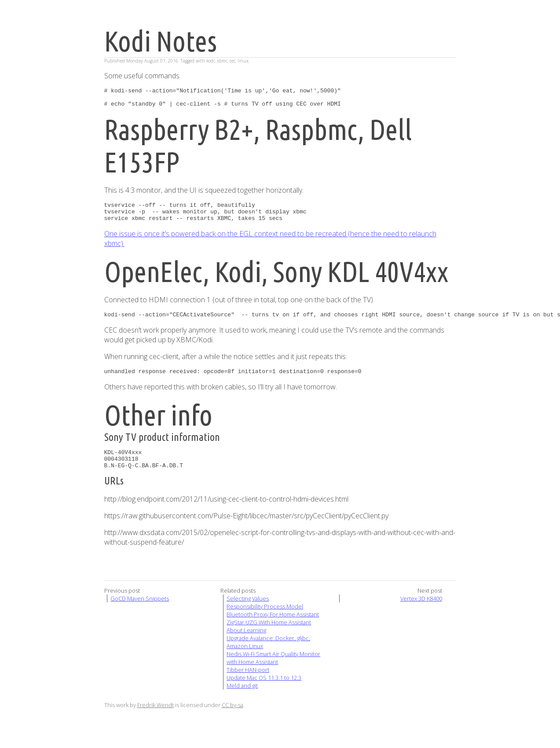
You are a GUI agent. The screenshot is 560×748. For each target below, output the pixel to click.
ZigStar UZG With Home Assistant (269, 637)
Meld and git (242, 700)
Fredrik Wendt (156, 719)
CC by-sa (232, 719)
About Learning (246, 645)
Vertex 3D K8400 (421, 613)
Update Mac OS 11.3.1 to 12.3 (264, 692)
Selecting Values (248, 613)
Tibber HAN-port (248, 684)
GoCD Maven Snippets (140, 613)
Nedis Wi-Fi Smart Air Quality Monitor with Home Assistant (273, 672)
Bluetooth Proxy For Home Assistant (273, 629)
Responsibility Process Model (265, 621)
